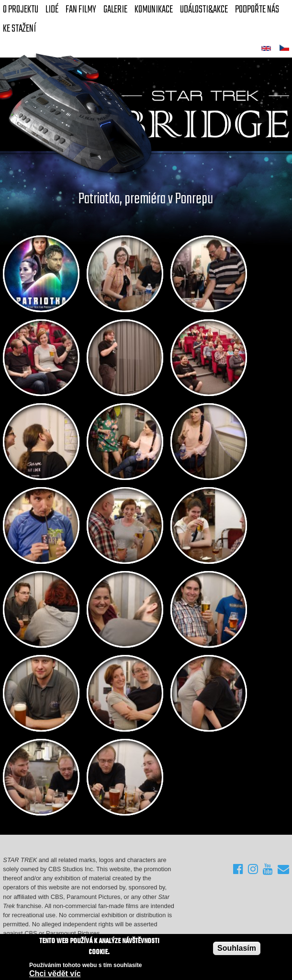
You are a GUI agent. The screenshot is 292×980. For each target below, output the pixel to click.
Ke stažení (19, 29)
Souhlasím (237, 949)
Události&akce (204, 10)
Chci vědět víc (55, 974)
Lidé (52, 10)
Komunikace (154, 10)
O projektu (21, 10)
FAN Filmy (81, 10)
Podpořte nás (257, 10)
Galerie (115, 10)
